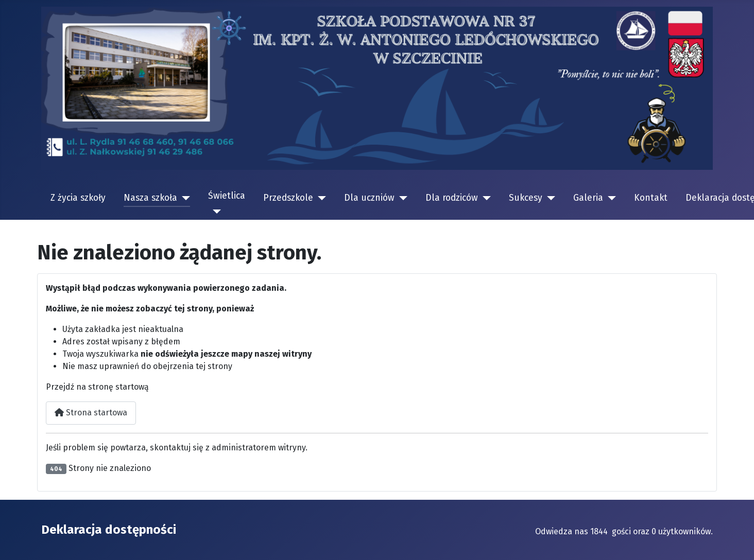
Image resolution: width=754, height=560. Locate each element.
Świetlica (227, 196)
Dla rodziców (452, 198)
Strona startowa (91, 413)
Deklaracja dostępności (109, 530)
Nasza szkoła (150, 198)
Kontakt (651, 198)
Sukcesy (526, 198)
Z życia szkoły (78, 198)
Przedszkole (288, 198)
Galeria (588, 198)
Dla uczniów (369, 198)
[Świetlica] (215, 212)
